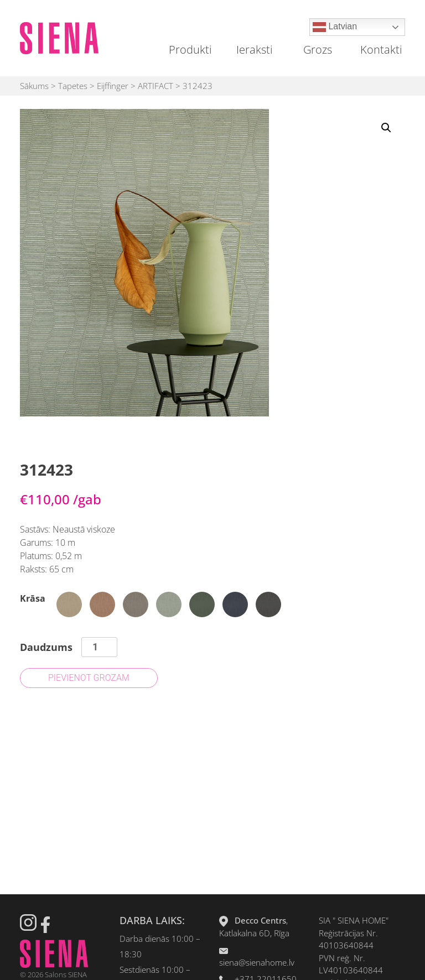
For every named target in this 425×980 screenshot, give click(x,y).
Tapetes (73, 86)
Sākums (34, 86)
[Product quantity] (99, 647)
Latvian (335, 27)
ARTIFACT (156, 86)
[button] (386, 128)
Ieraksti (255, 49)
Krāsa (33, 598)
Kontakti (381, 49)
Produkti (190, 49)
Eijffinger (113, 86)
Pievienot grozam (89, 678)
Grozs (318, 49)
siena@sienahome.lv (257, 962)
